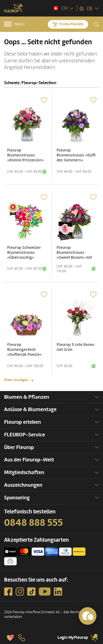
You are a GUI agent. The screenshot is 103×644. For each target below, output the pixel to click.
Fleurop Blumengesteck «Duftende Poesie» (24, 350)
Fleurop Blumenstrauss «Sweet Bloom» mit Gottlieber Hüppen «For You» (74, 258)
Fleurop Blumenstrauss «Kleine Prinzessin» (25, 155)
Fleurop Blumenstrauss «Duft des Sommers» (76, 155)
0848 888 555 (34, 523)
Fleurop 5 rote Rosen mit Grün (76, 347)
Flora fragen (71, 24)
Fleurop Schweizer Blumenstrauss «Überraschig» (24, 253)
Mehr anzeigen (16, 380)
